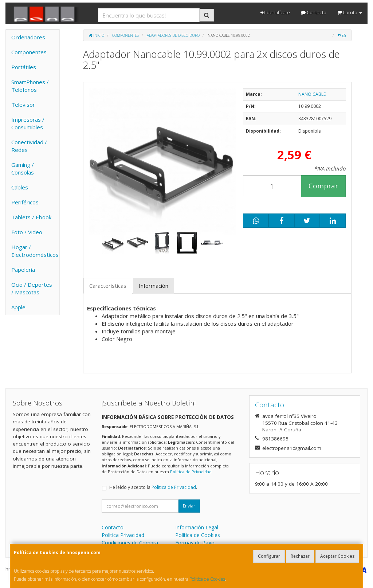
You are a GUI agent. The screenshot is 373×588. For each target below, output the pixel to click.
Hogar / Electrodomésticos (35, 251)
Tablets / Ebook (31, 217)
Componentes (29, 52)
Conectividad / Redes (29, 146)
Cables (20, 187)
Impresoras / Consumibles (28, 123)
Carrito (350, 12)
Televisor (23, 105)
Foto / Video (27, 232)
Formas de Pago (195, 543)
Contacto (314, 12)
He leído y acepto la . (153, 487)
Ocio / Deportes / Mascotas (32, 288)
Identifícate (275, 12)
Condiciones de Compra (130, 543)
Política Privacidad (123, 535)
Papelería (23, 270)
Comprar (323, 186)
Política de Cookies (207, 579)
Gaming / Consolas (23, 168)
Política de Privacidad (191, 472)
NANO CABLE (312, 94)
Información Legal (197, 527)
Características (108, 286)
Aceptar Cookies (337, 556)
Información (154, 286)
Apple (18, 307)
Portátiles (24, 67)
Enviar (189, 506)
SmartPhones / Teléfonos (30, 86)
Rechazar (300, 556)
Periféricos (25, 202)
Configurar (269, 556)
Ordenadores (28, 37)
